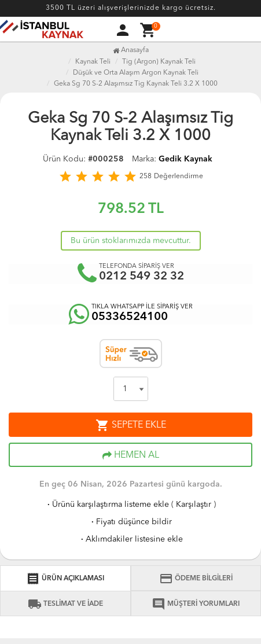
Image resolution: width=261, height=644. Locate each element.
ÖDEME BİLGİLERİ (196, 579)
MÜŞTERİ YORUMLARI (196, 604)
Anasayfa (131, 50)
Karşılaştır (194, 505)
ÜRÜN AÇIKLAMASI (65, 579)
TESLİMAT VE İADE (65, 604)
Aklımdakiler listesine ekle (131, 539)
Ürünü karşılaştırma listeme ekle (107, 505)
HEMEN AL (131, 455)
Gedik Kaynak (185, 159)
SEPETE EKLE (131, 425)
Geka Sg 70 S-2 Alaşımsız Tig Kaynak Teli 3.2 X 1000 (136, 84)
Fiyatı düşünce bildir (130, 522)
